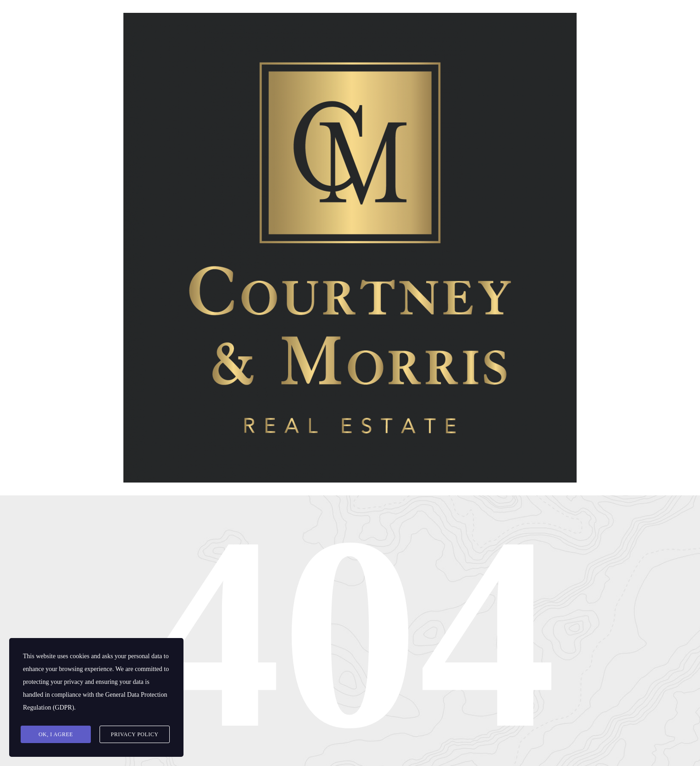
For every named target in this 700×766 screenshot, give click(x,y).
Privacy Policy (134, 734)
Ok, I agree (56, 734)
